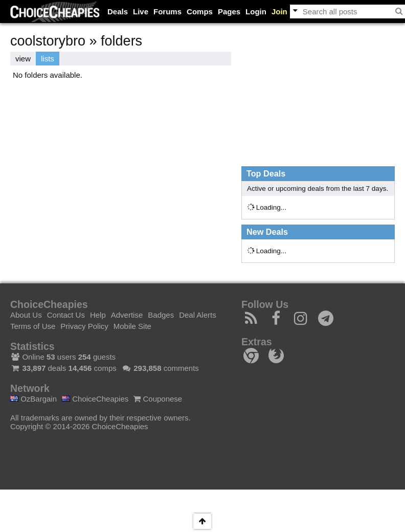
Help (98, 315)
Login (256, 12)
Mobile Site (132, 326)
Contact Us (66, 315)
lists (48, 59)
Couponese (158, 399)
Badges (161, 315)
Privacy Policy (84, 326)
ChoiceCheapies (95, 399)
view (23, 59)
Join (279, 12)
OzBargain (33, 399)
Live (141, 12)
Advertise (127, 315)
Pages (229, 12)
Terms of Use (33, 326)
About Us (26, 315)
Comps (200, 12)
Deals (118, 12)
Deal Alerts (198, 315)
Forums (167, 12)
